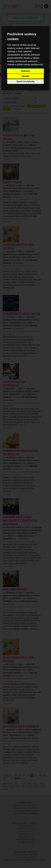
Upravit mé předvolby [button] (26, 81)
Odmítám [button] (26, 76)
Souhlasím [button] (26, 71)
